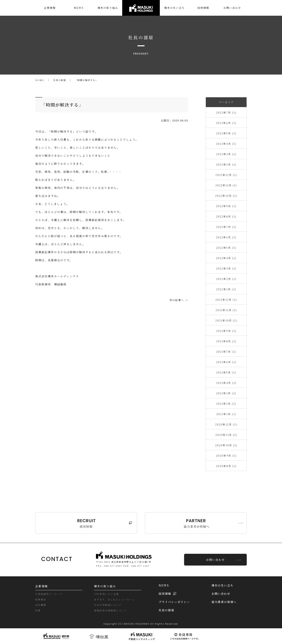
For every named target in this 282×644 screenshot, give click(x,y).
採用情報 (165, 594)
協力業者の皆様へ (224, 602)
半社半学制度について (108, 605)
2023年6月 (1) (226, 123)
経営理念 (41, 599)
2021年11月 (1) (226, 310)
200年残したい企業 (106, 594)
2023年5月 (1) (226, 133)
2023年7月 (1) (226, 112)
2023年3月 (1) (226, 154)
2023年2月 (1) (226, 164)
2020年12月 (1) (226, 424)
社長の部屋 (166, 610)
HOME (40, 80)
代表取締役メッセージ (49, 594)
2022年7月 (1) (226, 227)
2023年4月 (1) (226, 144)
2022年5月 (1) (226, 248)
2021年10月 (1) (226, 320)
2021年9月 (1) (226, 331)
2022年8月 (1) (226, 216)
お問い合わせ (215, 560)
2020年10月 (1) (226, 445)
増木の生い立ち (222, 585)
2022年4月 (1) (226, 258)
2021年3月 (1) (226, 393)
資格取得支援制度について (110, 610)
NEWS (164, 585)
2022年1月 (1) (226, 289)
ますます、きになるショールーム (114, 599)
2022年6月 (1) (226, 237)
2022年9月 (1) (226, 206)
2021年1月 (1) (226, 414)
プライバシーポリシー (174, 602)
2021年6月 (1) (226, 362)
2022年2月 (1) (226, 279)
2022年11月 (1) (226, 185)
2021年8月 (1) (226, 341)
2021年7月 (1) (226, 352)
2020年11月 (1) (226, 435)
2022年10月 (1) (226, 196)
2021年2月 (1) (226, 404)
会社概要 (41, 605)
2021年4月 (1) (226, 383)
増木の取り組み (105, 586)
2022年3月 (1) (226, 268)
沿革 (38, 610)
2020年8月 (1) (226, 466)
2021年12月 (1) (226, 300)
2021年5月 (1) (226, 372)
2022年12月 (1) (226, 175)
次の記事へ (177, 300)
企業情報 (42, 586)
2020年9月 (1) (226, 456)
